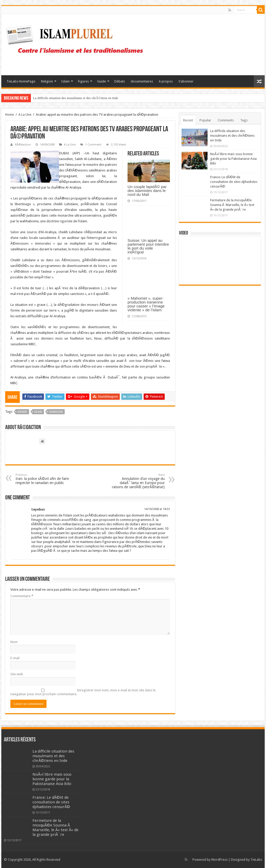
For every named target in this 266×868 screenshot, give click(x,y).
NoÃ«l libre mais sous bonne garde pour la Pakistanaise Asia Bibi (233, 159)
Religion (47, 81)
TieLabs (256, 860)
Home (10, 115)
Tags (244, 120)
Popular (205, 120)
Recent (188, 120)
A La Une (25, 115)
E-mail (15, 658)
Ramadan (56, 412)
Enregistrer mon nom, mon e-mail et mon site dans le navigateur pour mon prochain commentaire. (83, 692)
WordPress (219, 860)
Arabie (22, 412)
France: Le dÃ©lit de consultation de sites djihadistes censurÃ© (234, 182)
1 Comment (93, 145)
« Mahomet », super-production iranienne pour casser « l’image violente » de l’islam (146, 304)
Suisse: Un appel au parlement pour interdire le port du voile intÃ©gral (148, 246)
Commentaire (22, 596)
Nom (14, 642)
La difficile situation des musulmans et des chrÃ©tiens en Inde (76, 98)
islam (38, 412)
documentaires (142, 81)
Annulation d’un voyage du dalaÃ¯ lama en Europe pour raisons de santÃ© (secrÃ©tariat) (138, 481)
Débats (120, 81)
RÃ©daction (23, 145)
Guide (102, 81)
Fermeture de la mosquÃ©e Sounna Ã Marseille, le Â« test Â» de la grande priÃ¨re (232, 205)
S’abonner (186, 81)
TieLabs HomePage (21, 81)
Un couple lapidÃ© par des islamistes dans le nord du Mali (147, 191)
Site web (17, 674)
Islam (65, 81)
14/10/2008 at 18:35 (157, 509)
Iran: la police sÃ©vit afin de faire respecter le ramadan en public (42, 479)
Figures (83, 81)
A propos (166, 81)
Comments (226, 120)
